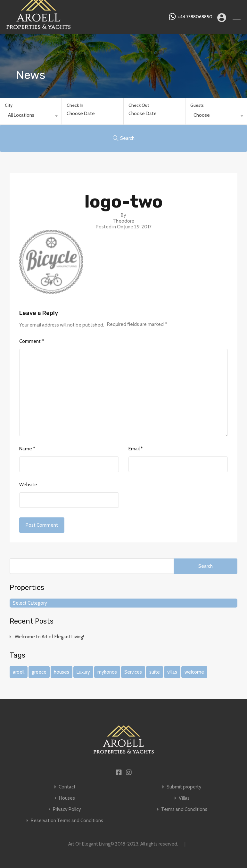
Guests (197, 105)
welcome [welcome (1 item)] (194, 672)
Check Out (139, 105)
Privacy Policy (67, 809)
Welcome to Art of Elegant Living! (49, 637)
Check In (75, 105)
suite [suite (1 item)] (155, 672)
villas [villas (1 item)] (172, 672)
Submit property (184, 787)
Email (136, 449)
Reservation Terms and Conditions (67, 821)
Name (27, 449)
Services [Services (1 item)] (133, 672)
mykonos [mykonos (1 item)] (107, 672)
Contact (67, 787)
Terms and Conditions (184, 809)
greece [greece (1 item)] (39, 672)
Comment (32, 341)
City (9, 105)
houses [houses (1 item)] (62, 672)
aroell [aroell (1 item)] (19, 672)
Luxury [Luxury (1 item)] (83, 672)
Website (28, 485)
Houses (67, 798)
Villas (184, 798)
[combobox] (31, 117)
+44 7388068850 (195, 17)
